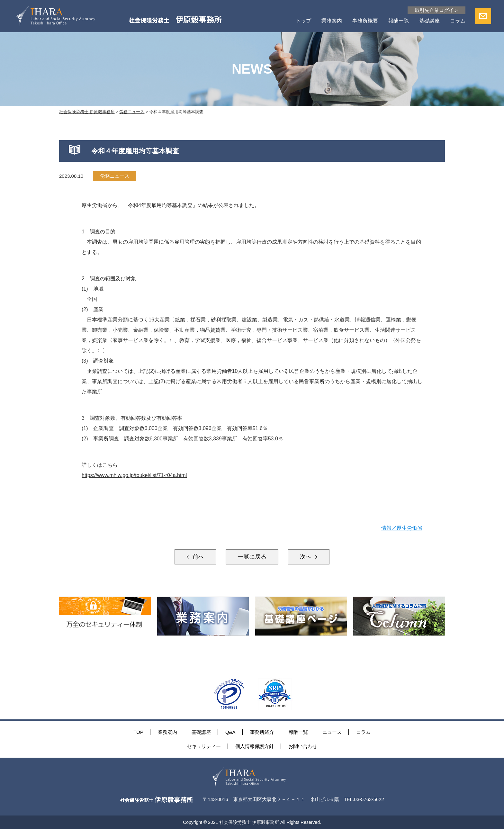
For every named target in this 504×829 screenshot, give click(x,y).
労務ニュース (115, 176)
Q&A (230, 732)
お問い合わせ (303, 746)
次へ (306, 557)
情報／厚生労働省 (402, 528)
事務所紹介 (262, 732)
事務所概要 (365, 21)
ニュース (332, 732)
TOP (138, 732)
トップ (303, 21)
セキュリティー (204, 746)
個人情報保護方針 (255, 746)
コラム (458, 21)
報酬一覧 (399, 21)
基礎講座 (429, 21)
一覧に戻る (252, 557)
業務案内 (332, 21)
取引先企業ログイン (437, 10)
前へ (198, 557)
